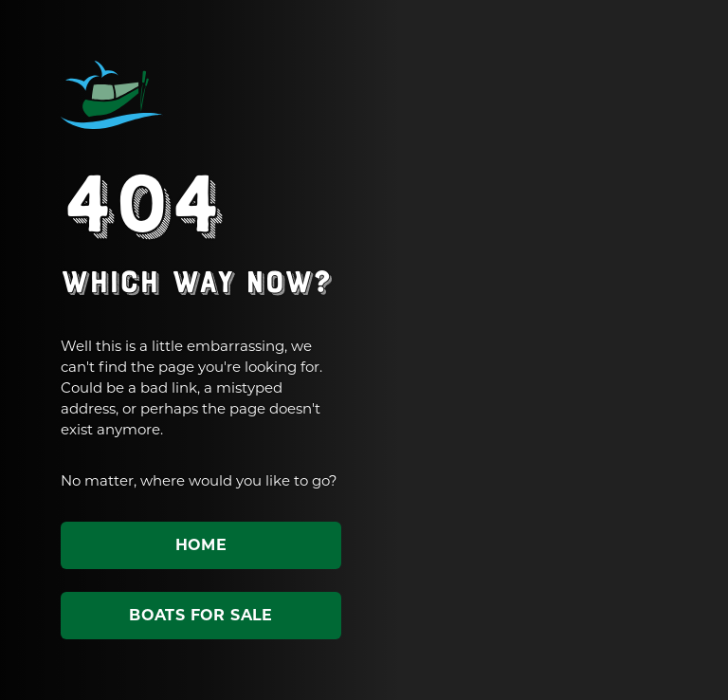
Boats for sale (201, 615)
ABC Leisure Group (112, 95)
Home (201, 545)
